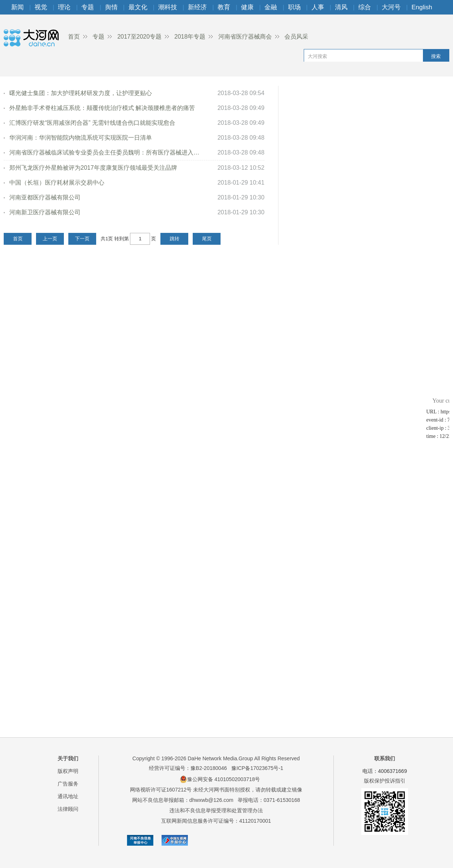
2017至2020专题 (139, 37)
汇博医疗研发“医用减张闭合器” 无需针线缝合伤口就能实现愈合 (92, 123)
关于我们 (68, 758)
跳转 (175, 239)
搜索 (436, 56)
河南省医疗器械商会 (245, 37)
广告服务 (68, 784)
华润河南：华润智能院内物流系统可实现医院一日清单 (81, 138)
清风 (341, 7)
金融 (271, 7)
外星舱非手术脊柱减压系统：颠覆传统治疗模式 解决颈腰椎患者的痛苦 (102, 108)
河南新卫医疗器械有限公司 (45, 212)
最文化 (138, 7)
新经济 (197, 7)
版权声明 (68, 771)
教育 (224, 7)
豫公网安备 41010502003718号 (220, 779)
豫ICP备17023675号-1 (257, 768)
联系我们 (385, 758)
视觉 (41, 7)
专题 (88, 7)
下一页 (82, 239)
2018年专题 (190, 37)
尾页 (207, 239)
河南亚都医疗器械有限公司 (45, 197)
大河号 (391, 7)
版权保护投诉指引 (385, 781)
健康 (247, 7)
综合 (365, 7)
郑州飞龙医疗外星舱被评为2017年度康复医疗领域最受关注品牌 (93, 168)
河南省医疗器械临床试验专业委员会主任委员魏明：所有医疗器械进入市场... (105, 152)
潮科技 (168, 7)
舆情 (111, 7)
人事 (318, 7)
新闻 (17, 7)
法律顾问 (68, 809)
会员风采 (296, 37)
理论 (64, 7)
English (422, 7)
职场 (294, 7)
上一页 (50, 239)
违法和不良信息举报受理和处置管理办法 (216, 810)
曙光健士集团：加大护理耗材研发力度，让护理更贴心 (81, 93)
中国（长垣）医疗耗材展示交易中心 (57, 183)
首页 (74, 37)
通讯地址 (68, 796)
